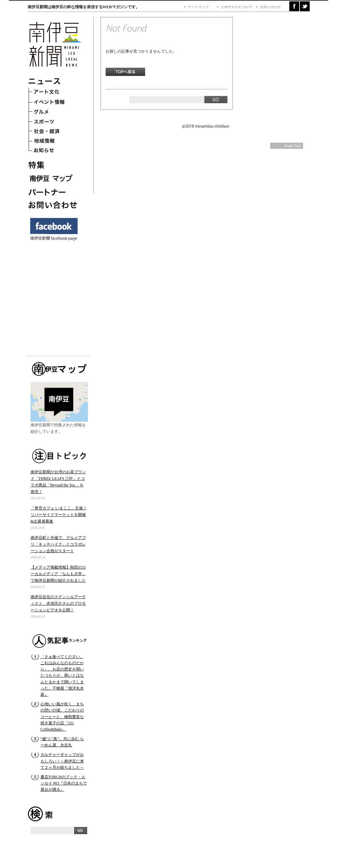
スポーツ (54, 122)
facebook (294, 6)
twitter (305, 6)
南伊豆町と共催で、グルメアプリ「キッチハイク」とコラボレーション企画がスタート (58, 544)
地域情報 (54, 142)
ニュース (54, 83)
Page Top (287, 146)
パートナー (54, 191)
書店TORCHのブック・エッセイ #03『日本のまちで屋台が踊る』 (64, 783)
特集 (54, 165)
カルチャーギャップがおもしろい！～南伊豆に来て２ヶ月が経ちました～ (62, 761)
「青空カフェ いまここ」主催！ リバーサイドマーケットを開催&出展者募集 (59, 515)
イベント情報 (54, 103)
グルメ (54, 112)
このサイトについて (237, 7)
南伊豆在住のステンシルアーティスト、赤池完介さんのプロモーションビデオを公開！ (58, 603)
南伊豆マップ (54, 178)
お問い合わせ (54, 204)
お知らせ (54, 152)
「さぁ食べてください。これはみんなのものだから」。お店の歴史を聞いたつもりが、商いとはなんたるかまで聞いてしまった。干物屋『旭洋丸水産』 (62, 676)
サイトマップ (200, 7)
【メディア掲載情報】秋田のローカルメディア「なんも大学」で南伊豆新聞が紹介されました (58, 574)
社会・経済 (54, 132)
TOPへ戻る (125, 72)
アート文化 (54, 93)
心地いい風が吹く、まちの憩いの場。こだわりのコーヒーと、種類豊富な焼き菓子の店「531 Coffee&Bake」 (62, 717)
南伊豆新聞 (55, 44)
